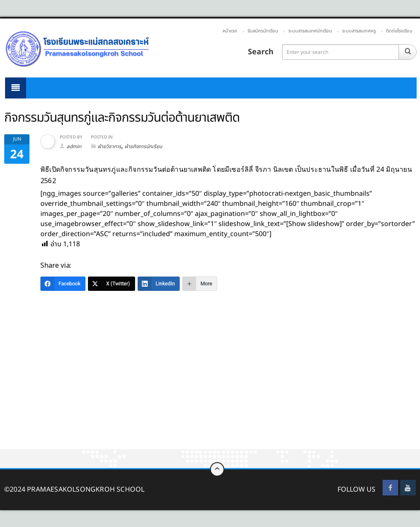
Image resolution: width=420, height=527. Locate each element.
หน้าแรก (230, 31)
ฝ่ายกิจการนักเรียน (143, 146)
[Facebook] (63, 284)
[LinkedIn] (159, 284)
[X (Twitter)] (112, 284)
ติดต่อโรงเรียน (399, 31)
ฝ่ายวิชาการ (109, 146)
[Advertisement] (210, 387)
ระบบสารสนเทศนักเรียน (310, 31)
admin (74, 146)
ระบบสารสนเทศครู (359, 31)
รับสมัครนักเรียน (263, 31)
